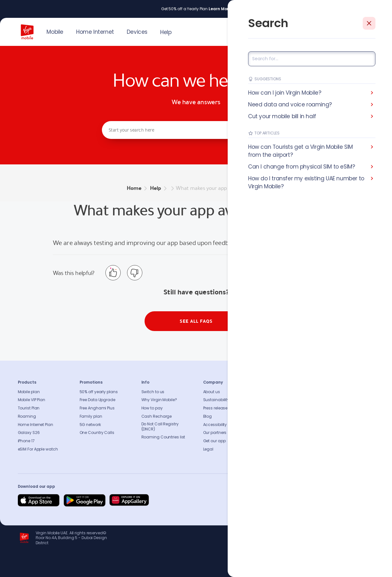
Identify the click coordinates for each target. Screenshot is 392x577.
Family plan (91, 416)
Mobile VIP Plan (32, 400)
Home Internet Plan (36, 425)
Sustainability (216, 400)
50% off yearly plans (99, 392)
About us (212, 392)
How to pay (152, 408)
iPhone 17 (26, 441)
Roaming (27, 416)
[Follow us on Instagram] (323, 501)
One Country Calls (97, 433)
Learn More (220, 9)
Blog (208, 416)
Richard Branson (361, 568)
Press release (215, 408)
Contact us (276, 400)
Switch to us (153, 392)
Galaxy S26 (29, 433)
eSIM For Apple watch (38, 449)
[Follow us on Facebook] (308, 501)
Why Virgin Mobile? (159, 400)
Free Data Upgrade (97, 400)
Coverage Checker (283, 416)
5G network (90, 425)
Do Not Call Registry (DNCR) (160, 427)
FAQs (270, 392)
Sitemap (273, 425)
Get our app (214, 441)
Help (166, 32)
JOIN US (331, 31)
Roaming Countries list (163, 437)
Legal (208, 449)
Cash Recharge (157, 416)
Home (134, 188)
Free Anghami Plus (97, 408)
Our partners (215, 433)
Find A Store (276, 408)
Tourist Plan (29, 408)
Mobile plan (29, 392)
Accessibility (215, 425)
